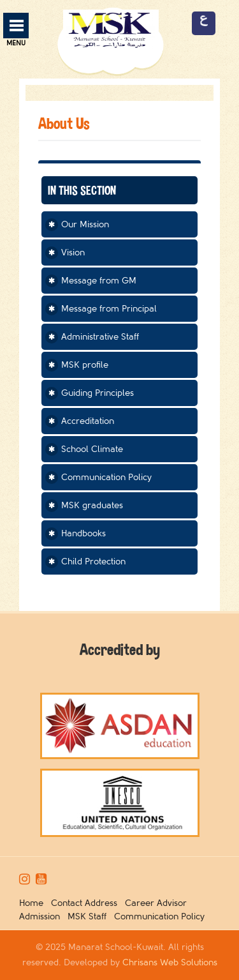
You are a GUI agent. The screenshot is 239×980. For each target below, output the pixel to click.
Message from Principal (109, 309)
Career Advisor (158, 903)
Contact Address (87, 903)
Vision (73, 253)
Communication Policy (106, 477)
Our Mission (85, 224)
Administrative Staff (100, 337)
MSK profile (85, 365)
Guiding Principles (98, 393)
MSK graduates (92, 505)
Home (34, 903)
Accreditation (88, 421)
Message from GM (99, 281)
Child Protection (93, 562)
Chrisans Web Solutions (170, 962)
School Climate (92, 449)
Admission (42, 916)
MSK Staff (90, 916)
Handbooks (83, 533)
